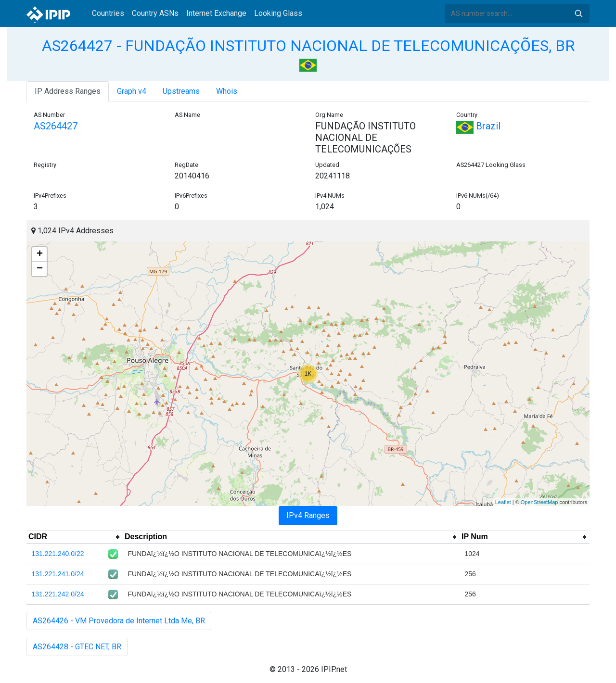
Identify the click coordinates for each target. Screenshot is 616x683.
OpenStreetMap (539, 502)
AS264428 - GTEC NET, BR (77, 647)
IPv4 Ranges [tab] (308, 515)
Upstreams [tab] (181, 91)
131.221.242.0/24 (58, 594)
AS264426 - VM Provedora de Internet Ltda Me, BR (119, 621)
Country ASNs (155, 13)
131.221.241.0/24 (58, 574)
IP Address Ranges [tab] (68, 91)
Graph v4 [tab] (132, 91)
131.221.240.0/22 (58, 554)
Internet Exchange (216, 13)
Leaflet (503, 502)
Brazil (478, 126)
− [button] (40, 269)
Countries (108, 13)
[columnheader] (75, 537)
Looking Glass (278, 13)
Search (578, 13)
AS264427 (56, 126)
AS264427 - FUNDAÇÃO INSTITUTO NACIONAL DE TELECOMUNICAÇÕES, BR (308, 46)
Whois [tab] (227, 91)
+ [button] (40, 254)
